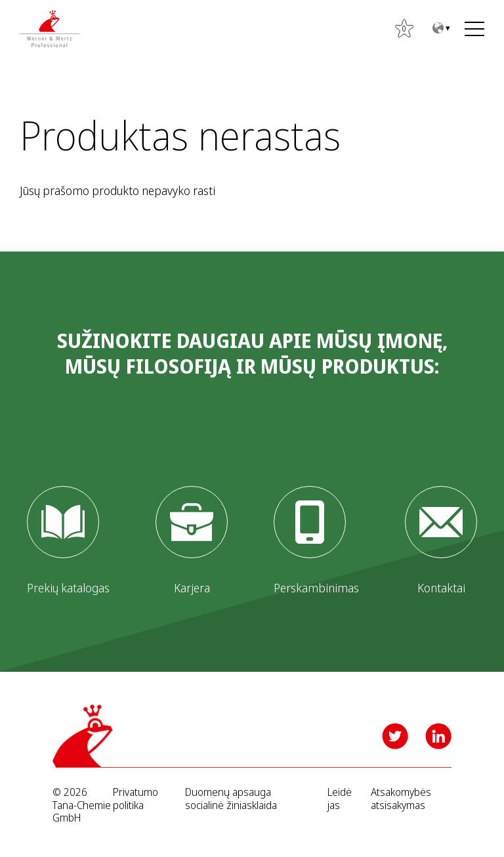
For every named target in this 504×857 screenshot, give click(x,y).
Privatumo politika (136, 799)
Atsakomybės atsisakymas (401, 799)
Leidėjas (340, 799)
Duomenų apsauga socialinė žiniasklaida (231, 799)
